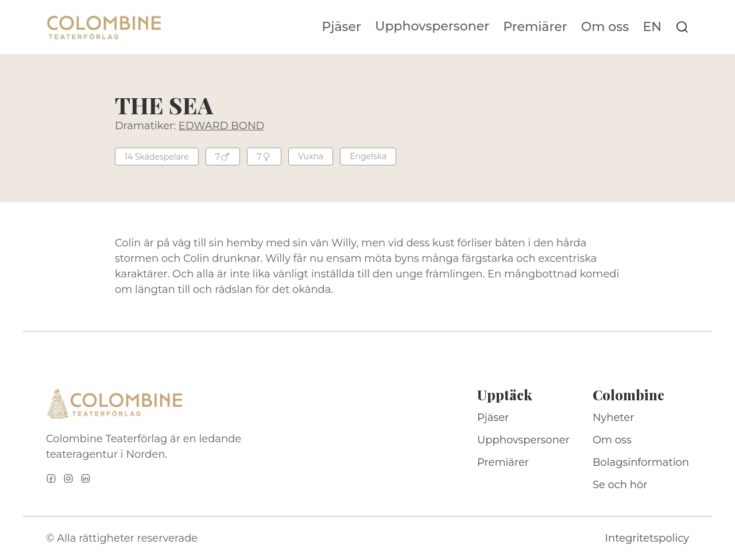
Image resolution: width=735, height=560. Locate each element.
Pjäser (342, 27)
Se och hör (620, 485)
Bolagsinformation (641, 462)
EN (652, 27)
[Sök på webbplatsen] (682, 27)
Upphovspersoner (432, 26)
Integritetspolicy (647, 538)
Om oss (605, 27)
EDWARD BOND (222, 126)
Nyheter (614, 418)
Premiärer (535, 27)
